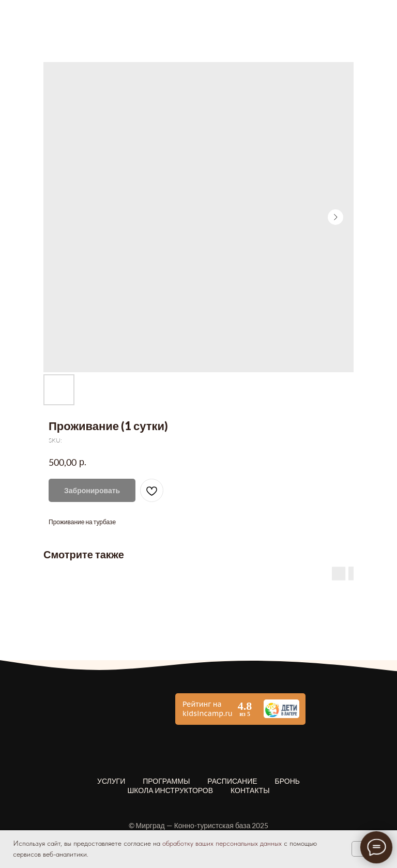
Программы (166, 781)
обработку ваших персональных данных (222, 843)
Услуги (111, 781)
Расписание (232, 781)
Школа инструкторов (170, 790)
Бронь (287, 781)
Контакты (250, 790)
